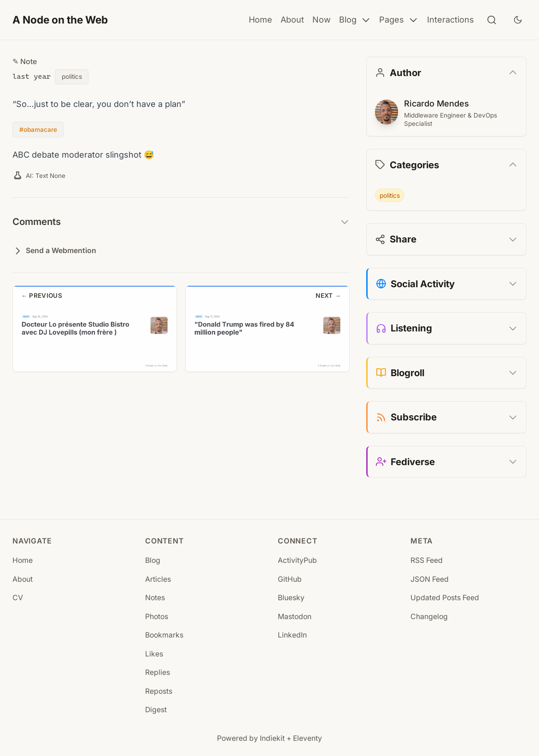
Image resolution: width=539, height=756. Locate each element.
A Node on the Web (60, 20)
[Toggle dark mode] (518, 20)
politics (72, 77)
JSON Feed (430, 579)
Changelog (429, 617)
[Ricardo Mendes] (387, 112)
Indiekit (272, 738)
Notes (155, 598)
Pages (399, 20)
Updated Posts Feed (445, 598)
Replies (158, 672)
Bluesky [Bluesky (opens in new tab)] (291, 598)
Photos (157, 617)
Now (322, 20)
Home (261, 20)
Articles (158, 579)
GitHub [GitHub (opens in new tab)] (290, 579)
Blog (355, 20)
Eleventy (308, 738)
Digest (156, 710)
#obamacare (38, 130)
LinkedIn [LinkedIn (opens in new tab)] (292, 635)
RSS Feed (427, 560)
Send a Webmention (54, 251)
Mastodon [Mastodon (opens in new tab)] (295, 617)
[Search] (492, 20)
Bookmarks (164, 635)
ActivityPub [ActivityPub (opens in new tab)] (297, 560)
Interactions (451, 20)
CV (18, 598)
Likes (154, 654)
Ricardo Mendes (436, 103)
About (292, 20)
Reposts (159, 691)
